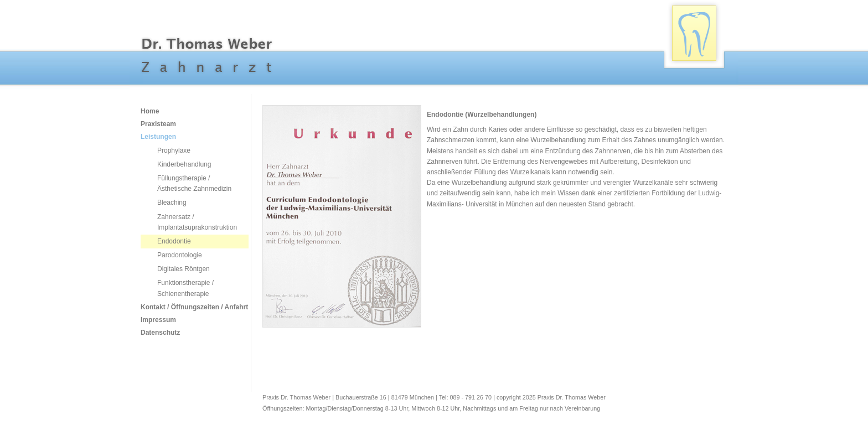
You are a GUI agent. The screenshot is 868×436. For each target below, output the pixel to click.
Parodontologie (180, 255)
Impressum (158, 320)
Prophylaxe (174, 150)
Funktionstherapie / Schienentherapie (185, 288)
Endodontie (174, 241)
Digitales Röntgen (184, 269)
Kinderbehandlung (184, 164)
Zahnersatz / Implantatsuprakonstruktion (197, 222)
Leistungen (158, 137)
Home (150, 111)
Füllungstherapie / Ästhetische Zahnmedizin (194, 183)
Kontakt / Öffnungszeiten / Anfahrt (185, 307)
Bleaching (172, 203)
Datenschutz (160, 333)
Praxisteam (158, 124)
